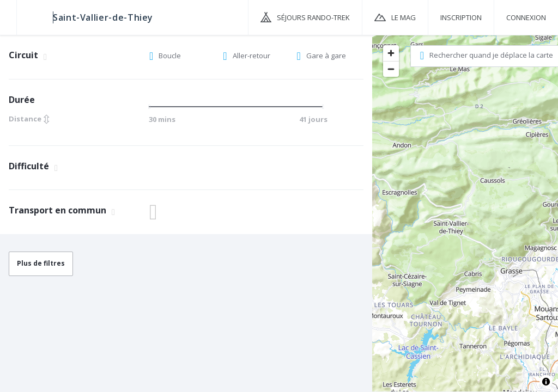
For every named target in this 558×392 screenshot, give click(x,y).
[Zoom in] (391, 53)
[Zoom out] (391, 69)
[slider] (153, 107)
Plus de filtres (41, 263)
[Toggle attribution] (546, 382)
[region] (465, 213)
